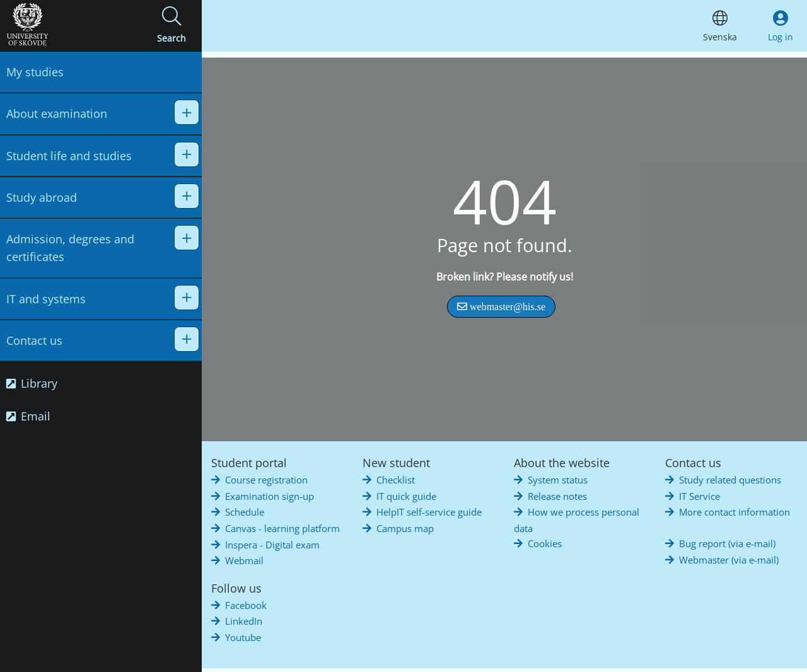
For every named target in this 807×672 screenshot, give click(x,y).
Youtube (243, 637)
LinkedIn (244, 621)
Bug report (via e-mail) (727, 543)
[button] (171, 26)
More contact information (734, 512)
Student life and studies (69, 156)
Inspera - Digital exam (272, 545)
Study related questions (730, 480)
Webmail (244, 560)
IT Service (700, 496)
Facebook (246, 605)
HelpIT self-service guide (429, 512)
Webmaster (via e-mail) (729, 560)
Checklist (396, 480)
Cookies (545, 543)
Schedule (245, 512)
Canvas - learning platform (282, 528)
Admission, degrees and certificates (70, 248)
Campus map (405, 528)
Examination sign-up (270, 496)
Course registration (266, 480)
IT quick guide (406, 496)
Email (28, 416)
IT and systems (46, 299)
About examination (57, 113)
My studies (35, 72)
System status (558, 480)
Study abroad (42, 197)
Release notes (557, 496)
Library (32, 383)
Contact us (34, 340)
